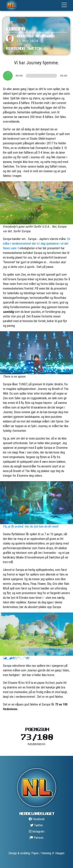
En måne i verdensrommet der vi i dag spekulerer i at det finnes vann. (36, 244)
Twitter (37, 825)
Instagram (37, 831)
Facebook (37, 819)
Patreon (37, 838)
